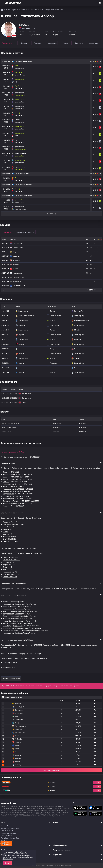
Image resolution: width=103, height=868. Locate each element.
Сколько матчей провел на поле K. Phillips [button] (19, 548)
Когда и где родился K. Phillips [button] (14, 452)
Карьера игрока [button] (8, 463)
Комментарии (93, 43)
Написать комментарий (11, 678)
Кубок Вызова (28, 185)
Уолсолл (6, 482)
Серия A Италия (6, 826)
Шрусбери (7, 496)
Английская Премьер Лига (10, 828)
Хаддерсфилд (8, 475)
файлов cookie (8, 859)
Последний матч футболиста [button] (13, 584)
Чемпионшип (28, 62)
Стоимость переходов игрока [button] (14, 595)
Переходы (38, 43)
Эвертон (6, 472)
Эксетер (6, 487)
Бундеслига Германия (8, 833)
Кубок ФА (26, 174)
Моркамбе (7, 491)
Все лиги (4, 841)
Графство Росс (9, 506)
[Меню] (2, 3)
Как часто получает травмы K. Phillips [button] (17, 640)
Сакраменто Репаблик (12, 501)
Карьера (24, 43)
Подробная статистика (52, 770)
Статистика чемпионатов (25, 232)
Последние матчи (8, 43)
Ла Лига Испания (7, 831)
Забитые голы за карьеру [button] (12, 513)
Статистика (7, 232)
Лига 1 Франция (6, 836)
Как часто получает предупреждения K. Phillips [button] (21, 653)
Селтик (73, 589)
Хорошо (7, 863)
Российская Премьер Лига (10, 838)
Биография (79, 43)
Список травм (51, 43)
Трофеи (65, 43)
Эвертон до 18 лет (10, 541)
